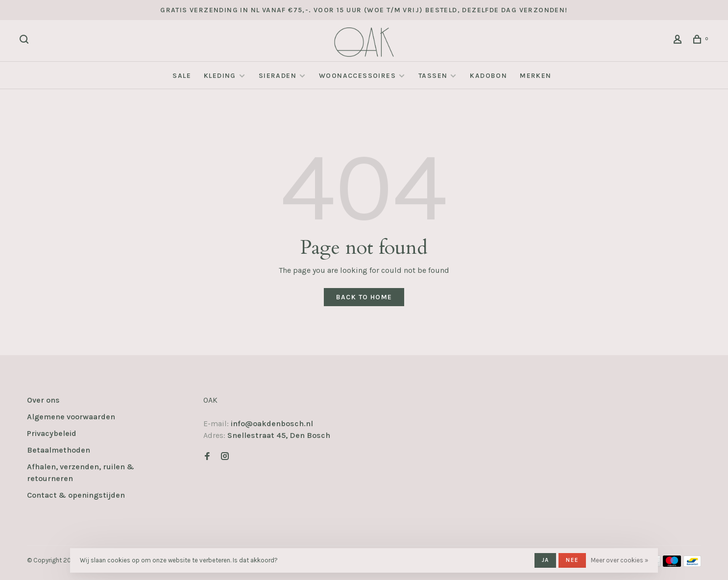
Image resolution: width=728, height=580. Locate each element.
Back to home (364, 297)
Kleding (220, 76)
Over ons (43, 400)
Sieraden (278, 76)
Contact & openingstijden (76, 495)
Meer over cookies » (619, 560)
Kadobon (488, 76)
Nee (572, 560)
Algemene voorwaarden (71, 417)
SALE (182, 76)
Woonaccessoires (357, 76)
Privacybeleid (52, 433)
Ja (545, 560)
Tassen (433, 76)
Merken (535, 76)
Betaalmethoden (59, 450)
